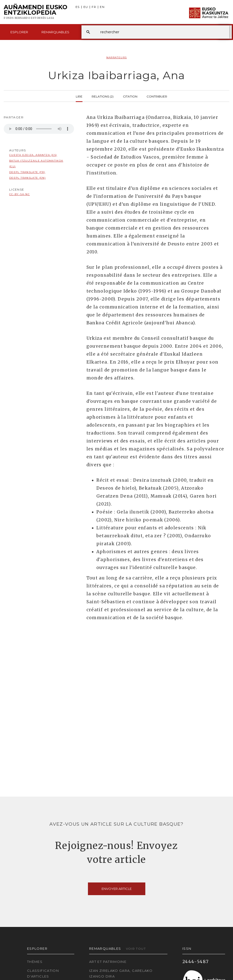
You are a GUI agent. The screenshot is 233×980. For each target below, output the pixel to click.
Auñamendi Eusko (36, 12)
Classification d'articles (43, 973)
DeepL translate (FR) (27, 172)
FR (94, 7)
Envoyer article (117, 889)
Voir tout (136, 949)
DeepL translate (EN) (27, 178)
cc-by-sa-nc (19, 194)
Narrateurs (117, 57)
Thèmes (35, 962)
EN (102, 7)
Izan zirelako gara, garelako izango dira (121, 973)
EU (86, 7)
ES (78, 7)
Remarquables (55, 32)
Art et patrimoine (108, 962)
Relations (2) (103, 96)
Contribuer (157, 96)
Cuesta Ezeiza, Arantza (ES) (33, 155)
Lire (79, 96)
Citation (130, 96)
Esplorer (19, 32)
